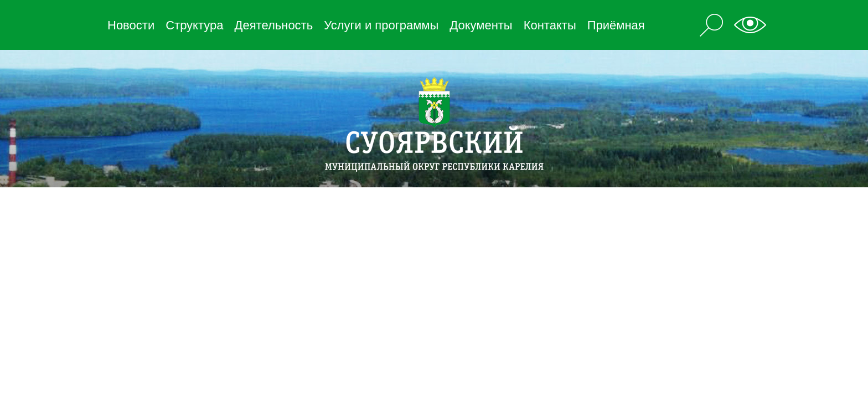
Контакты (550, 25)
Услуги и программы (381, 25)
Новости (131, 25)
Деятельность (274, 25)
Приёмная (616, 25)
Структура (194, 25)
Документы (481, 25)
